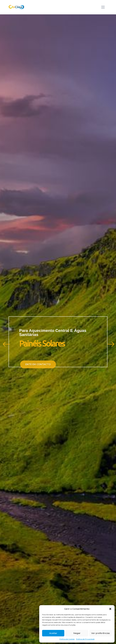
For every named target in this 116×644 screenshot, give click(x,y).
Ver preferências (101, 633)
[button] (110, 609)
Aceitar (53, 633)
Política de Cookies (67, 639)
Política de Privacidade (85, 639)
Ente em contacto (39, 364)
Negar (77, 633)
